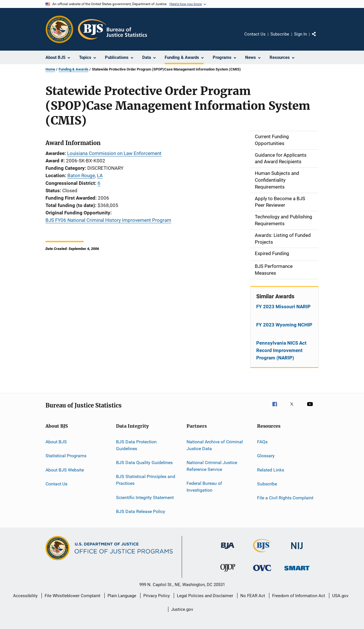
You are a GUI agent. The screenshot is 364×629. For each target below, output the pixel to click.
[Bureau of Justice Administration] (228, 550)
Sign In (300, 34)
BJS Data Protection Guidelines (136, 445)
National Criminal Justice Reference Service (212, 466)
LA (100, 175)
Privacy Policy (157, 596)
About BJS (56, 442)
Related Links (271, 470)
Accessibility (25, 596)
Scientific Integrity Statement (145, 497)
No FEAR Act (253, 596)
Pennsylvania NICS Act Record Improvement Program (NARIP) (281, 350)
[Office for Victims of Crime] (262, 572)
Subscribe (280, 34)
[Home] (112, 29)
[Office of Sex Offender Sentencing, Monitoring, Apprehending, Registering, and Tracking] (297, 571)
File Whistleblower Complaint (73, 596)
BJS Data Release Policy (141, 511)
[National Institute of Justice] (297, 550)
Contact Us (255, 34)
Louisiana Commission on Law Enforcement (114, 153)
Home (50, 69)
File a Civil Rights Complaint (285, 498)
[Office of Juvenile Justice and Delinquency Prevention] (228, 573)
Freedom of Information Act (299, 596)
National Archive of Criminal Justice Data (215, 445)
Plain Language (122, 596)
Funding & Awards (74, 69)
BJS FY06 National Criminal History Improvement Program (108, 220)
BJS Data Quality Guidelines (144, 463)
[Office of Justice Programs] (59, 29)
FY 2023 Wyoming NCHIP (284, 325)
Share (318, 38)
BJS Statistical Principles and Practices (146, 480)
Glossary (266, 456)
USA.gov (340, 596)
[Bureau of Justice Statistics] (262, 553)
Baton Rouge (81, 175)
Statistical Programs (66, 456)
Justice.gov (182, 609)
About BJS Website (65, 470)
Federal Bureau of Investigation (204, 487)
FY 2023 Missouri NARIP (283, 307)
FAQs (262, 442)
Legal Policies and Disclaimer (205, 596)
